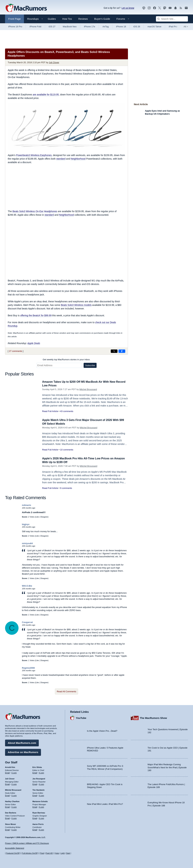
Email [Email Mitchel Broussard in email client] (7, 795)
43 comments (67, 411)
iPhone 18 (121, 27)
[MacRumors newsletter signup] (186, 8)
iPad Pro (173, 27)
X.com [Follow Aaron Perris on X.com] (41, 829)
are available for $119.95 (46, 95)
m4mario (26, 505)
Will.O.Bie (27, 586)
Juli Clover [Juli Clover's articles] (10, 778)
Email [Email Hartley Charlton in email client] (7, 806)
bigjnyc (26, 524)
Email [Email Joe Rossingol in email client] (35, 784)
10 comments (67, 450)
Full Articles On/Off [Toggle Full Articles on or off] (30, 853)
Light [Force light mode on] (63, 853)
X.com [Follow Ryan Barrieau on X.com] (41, 818)
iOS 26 (137, 27)
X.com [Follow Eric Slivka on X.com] (41, 772)
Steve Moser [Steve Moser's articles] (11, 824)
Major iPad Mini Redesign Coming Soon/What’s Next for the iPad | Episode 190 (167, 767)
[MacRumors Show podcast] (144, 8)
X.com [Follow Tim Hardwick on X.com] (41, 795)
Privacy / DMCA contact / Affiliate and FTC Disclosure (27, 843)
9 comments (66, 488)
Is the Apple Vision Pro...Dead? (102, 730)
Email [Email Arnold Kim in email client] (7, 772)
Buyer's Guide (102, 19)
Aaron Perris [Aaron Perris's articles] (38, 824)
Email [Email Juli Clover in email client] (7, 784)
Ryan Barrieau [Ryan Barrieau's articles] (39, 812)
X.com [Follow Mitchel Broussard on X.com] (14, 795)
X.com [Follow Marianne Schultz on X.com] (41, 806)
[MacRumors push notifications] (175, 8)
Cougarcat (27, 622)
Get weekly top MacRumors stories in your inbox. (66, 360)
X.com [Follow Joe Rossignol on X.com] (41, 784)
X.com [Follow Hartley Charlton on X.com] (14, 806)
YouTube (81, 717)
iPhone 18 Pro (15, 27)
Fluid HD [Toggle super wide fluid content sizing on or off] (49, 853)
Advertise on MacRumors (23, 752)
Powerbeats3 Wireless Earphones (34, 155)
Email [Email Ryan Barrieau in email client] (35, 818)
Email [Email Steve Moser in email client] (7, 829)
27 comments (16, 351)
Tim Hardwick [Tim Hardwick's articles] (39, 790)
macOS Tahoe (154, 27)
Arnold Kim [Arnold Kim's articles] (10, 767)
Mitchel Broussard (88, 389)
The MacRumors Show (153, 717)
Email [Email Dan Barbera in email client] (7, 818)
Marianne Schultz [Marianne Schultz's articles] (40, 801)
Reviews (83, 19)
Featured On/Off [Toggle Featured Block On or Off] (13, 853)
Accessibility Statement (15, 848)
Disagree (44, 517)
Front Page (14, 19)
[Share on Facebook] (122, 351)
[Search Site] (172, 19)
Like (37, 517)
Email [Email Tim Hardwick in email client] (35, 795)
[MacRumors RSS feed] (181, 8)
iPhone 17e (90, 27)
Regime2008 (28, 668)
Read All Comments (66, 691)
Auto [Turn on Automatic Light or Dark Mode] (57, 853)
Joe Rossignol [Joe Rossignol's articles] (39, 778)
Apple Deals (34, 343)
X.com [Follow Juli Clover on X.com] (14, 784)
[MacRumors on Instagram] (149, 8)
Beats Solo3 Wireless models (76, 305)
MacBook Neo (70, 27)
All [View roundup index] (186, 27)
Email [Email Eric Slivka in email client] (35, 772)
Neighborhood (78, 159)
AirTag (106, 27)
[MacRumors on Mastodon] (165, 8)
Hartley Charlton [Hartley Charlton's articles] (12, 801)
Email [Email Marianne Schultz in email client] (35, 806)
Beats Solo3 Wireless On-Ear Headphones (35, 211)
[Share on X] (114, 351)
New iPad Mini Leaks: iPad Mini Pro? (105, 804)
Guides (52, 19)
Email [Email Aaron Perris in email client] (35, 829)
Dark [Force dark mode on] (68, 853)
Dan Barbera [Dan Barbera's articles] (11, 812)
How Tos (67, 19)
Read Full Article (50, 411)
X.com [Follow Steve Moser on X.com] (14, 829)
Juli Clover (54, 62)
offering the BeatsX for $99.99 (36, 315)
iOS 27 (52, 27)
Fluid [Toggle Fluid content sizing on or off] (42, 853)
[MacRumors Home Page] (26, 8)
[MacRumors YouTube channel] (170, 8)
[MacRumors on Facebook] (155, 8)
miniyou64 (27, 543)
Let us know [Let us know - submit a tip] (128, 8)
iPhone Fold (35, 27)
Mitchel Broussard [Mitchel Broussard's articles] (13, 790)
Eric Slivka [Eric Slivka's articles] (37, 767)
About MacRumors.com (22, 743)
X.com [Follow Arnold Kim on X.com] (14, 772)
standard (61, 159)
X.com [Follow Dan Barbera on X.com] (14, 818)
